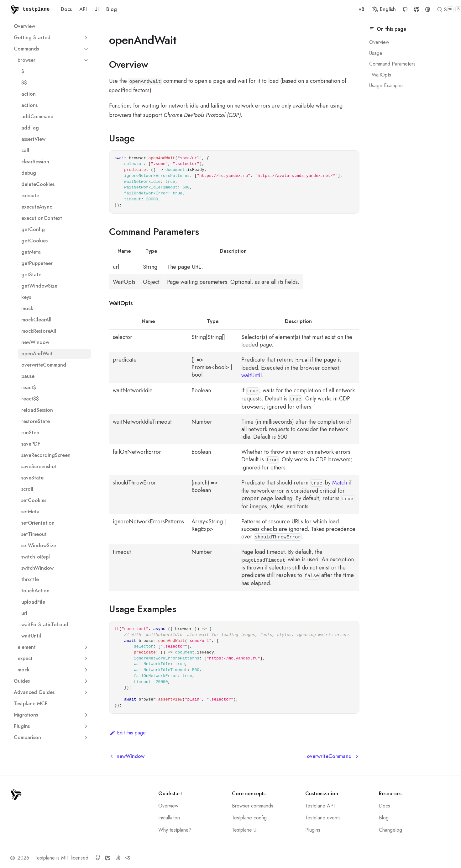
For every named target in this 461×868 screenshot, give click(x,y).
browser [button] (54, 60)
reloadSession (37, 410)
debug (29, 173)
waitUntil (31, 636)
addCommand (37, 116)
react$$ (30, 399)
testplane (36, 9)
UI (97, 9)
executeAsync (37, 207)
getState (31, 275)
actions (29, 105)
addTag (30, 128)
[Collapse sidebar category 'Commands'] (86, 49)
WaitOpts (381, 75)
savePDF (31, 444)
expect (25, 658)
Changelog (390, 830)
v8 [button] (275, 9)
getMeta (31, 252)
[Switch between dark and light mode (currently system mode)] (341, 9)
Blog (112, 9)
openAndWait (37, 354)
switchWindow (37, 568)
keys (26, 297)
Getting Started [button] (52, 37)
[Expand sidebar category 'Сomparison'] (86, 738)
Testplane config (249, 818)
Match (340, 483)
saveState (32, 478)
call (25, 150)
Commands (26, 49)
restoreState (36, 421)
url (24, 613)
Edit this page (127, 733)
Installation (169, 818)
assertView (33, 139)
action (29, 94)
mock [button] (54, 670)
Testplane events (323, 818)
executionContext (42, 218)
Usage (376, 53)
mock (27, 308)
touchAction (35, 591)
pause (28, 376)
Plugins (313, 830)
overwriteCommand (44, 365)
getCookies (34, 241)
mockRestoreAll (39, 331)
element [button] (54, 647)
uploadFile (33, 602)
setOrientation (38, 523)
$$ (24, 83)
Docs (66, 9)
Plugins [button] (52, 726)
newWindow (35, 342)
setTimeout (34, 534)
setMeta (30, 512)
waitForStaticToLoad (45, 625)
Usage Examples (386, 85)
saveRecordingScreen (46, 455)
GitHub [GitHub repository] (319, 9)
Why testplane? (175, 830)
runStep (30, 433)
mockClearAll (36, 320)
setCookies (34, 500)
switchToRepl (36, 557)
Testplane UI (245, 830)
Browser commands (253, 806)
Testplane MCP (31, 704)
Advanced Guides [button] (52, 692)
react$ (29, 387)
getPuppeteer (37, 263)
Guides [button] (52, 681)
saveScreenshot (39, 466)
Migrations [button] (52, 715)
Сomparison (27, 737)
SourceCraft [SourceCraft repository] (330, 9)
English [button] (297, 9)
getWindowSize (39, 286)
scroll (27, 489)
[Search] (401, 9)
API (83, 9)
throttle (30, 579)
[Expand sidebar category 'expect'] (86, 659)
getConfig (33, 229)
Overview (24, 26)
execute (30, 196)
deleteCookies (38, 184)
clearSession (35, 162)
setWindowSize (39, 545)
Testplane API (320, 806)
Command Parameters (392, 64)
